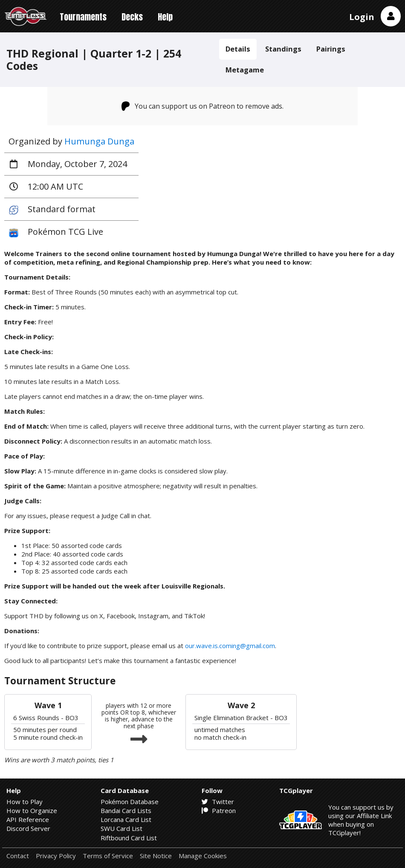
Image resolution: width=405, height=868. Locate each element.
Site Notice (156, 856)
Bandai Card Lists (126, 810)
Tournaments (83, 17)
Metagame (245, 70)
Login (362, 17)
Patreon (219, 810)
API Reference (28, 819)
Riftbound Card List (129, 838)
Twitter (218, 802)
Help (165, 17)
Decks (132, 17)
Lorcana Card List (126, 819)
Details (238, 49)
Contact (18, 856)
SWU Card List (121, 828)
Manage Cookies (203, 856)
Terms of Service (108, 856)
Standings (283, 49)
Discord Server (28, 828)
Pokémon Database (130, 802)
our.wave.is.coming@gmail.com (230, 646)
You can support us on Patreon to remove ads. (203, 106)
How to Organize (32, 810)
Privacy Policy (56, 856)
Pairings (331, 49)
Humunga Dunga (99, 141)
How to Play (25, 802)
